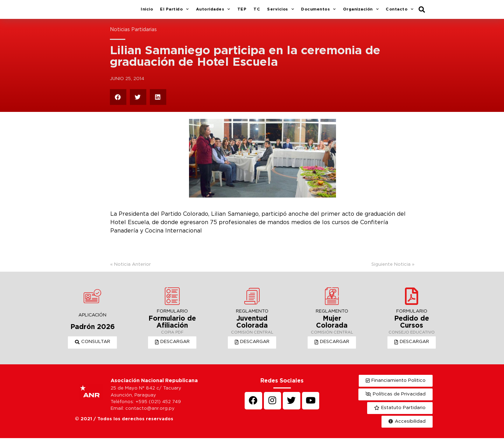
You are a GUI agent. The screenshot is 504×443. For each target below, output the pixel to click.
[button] (93, 348)
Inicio (147, 12)
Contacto (400, 12)
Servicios (281, 12)
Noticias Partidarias (133, 35)
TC (257, 12)
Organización (361, 12)
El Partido (174, 12)
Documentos (318, 12)
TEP (242, 12)
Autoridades (213, 12)
